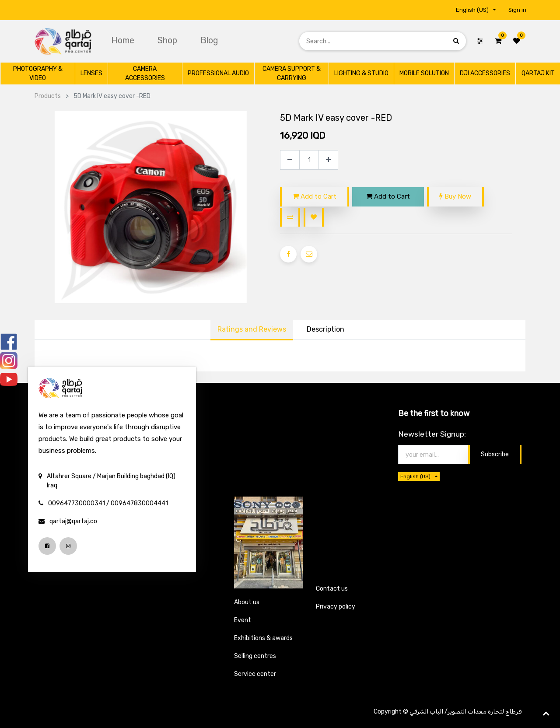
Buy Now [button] (455, 196)
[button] (290, 217)
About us (247, 602)
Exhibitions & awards (263, 638)
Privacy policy (336, 607)
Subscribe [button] (495, 454)
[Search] (456, 41)
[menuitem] (124, 40)
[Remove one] (290, 160)
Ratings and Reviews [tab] (252, 329)
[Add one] (328, 160)
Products (48, 96)
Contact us (332, 589)
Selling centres (255, 656)
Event (243, 620)
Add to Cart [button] (315, 196)
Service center (255, 674)
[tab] (325, 330)
